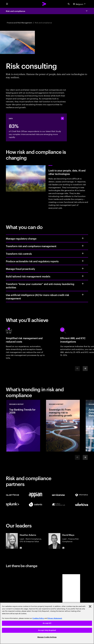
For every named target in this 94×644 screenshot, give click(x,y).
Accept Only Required (47, 630)
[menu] (7, 4)
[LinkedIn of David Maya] (63, 548)
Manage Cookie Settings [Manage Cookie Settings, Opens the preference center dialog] (47, 637)
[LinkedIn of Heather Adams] (21, 548)
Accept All (47, 623)
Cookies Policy (38, 618)
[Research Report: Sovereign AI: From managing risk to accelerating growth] (63, 426)
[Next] (85, 369)
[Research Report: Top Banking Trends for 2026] (23, 426)
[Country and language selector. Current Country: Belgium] (80, 4)
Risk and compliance (15, 11)
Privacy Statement (55, 618)
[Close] (90, 606)
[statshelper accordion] (62, 118)
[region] (47, 623)
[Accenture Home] (44, 4)
